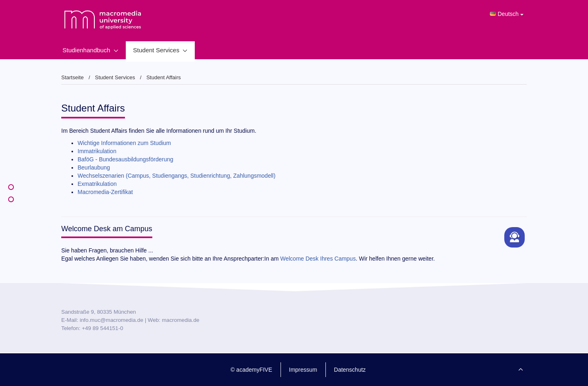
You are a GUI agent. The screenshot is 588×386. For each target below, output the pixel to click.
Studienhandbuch (86, 50)
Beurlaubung (94, 167)
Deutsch (507, 14)
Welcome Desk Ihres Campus (318, 259)
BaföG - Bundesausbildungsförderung (125, 159)
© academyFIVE (251, 370)
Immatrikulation (97, 151)
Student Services (156, 50)
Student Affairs (163, 77)
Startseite (72, 77)
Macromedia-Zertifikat (105, 192)
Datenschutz (350, 370)
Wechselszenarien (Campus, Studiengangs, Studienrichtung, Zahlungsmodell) (177, 176)
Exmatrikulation (97, 184)
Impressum (303, 370)
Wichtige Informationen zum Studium (124, 143)
